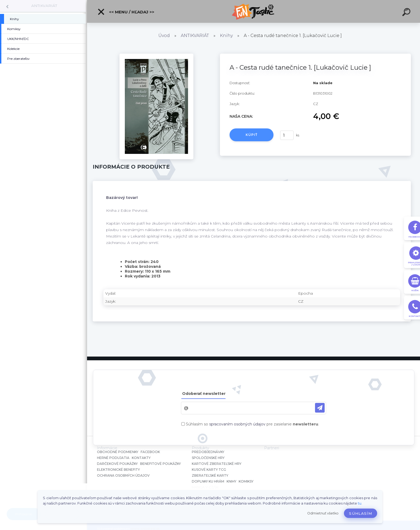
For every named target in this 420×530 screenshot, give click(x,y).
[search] (407, 13)
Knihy (226, 36)
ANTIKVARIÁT (44, 6)
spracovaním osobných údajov (237, 424)
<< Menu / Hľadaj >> (126, 12)
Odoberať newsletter (204, 394)
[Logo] (254, 11)
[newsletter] (320, 408)
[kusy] (287, 135)
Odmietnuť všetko (323, 513)
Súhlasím (361, 513)
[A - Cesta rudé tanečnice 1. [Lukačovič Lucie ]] (156, 55)
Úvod (164, 36)
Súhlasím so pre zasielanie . (252, 424)
